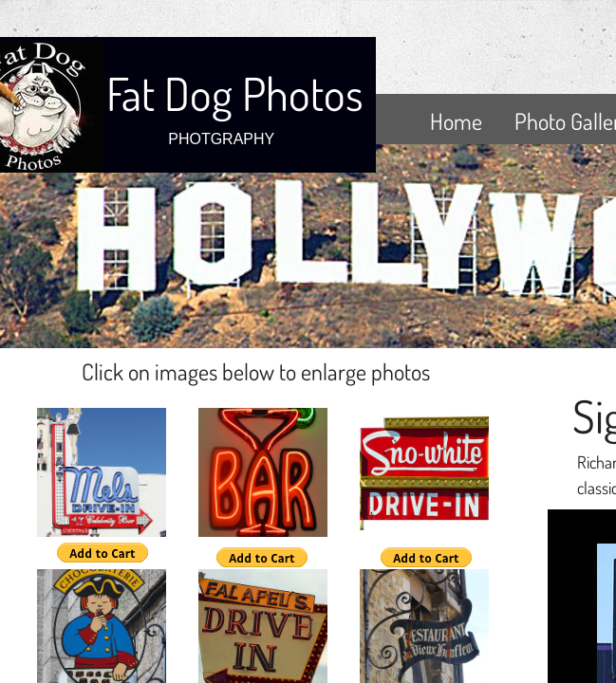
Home (456, 121)
